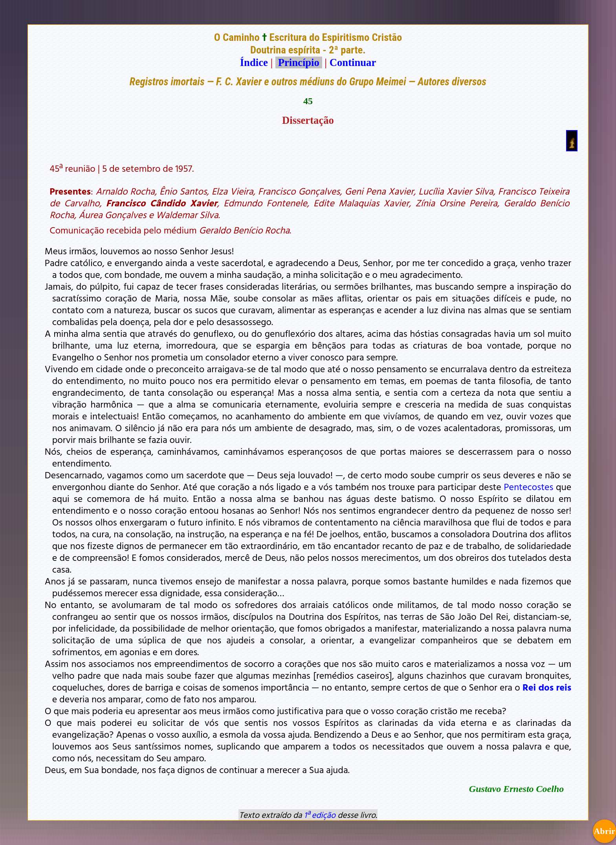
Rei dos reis (547, 687)
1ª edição (320, 815)
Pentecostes (529, 487)
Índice (254, 62)
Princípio (299, 62)
